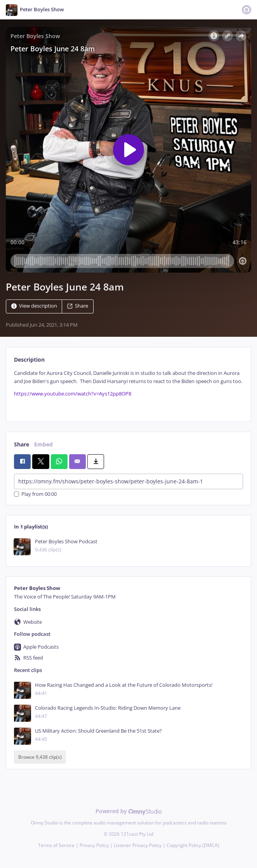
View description (34, 306)
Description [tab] (29, 360)
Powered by (129, 811)
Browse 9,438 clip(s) (40, 757)
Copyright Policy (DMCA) (193, 845)
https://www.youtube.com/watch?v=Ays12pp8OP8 (73, 394)
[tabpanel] (128, 389)
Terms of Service (56, 845)
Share (78, 306)
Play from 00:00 (35, 494)
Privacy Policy (94, 845)
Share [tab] (22, 444)
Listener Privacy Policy (138, 845)
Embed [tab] (43, 444)
